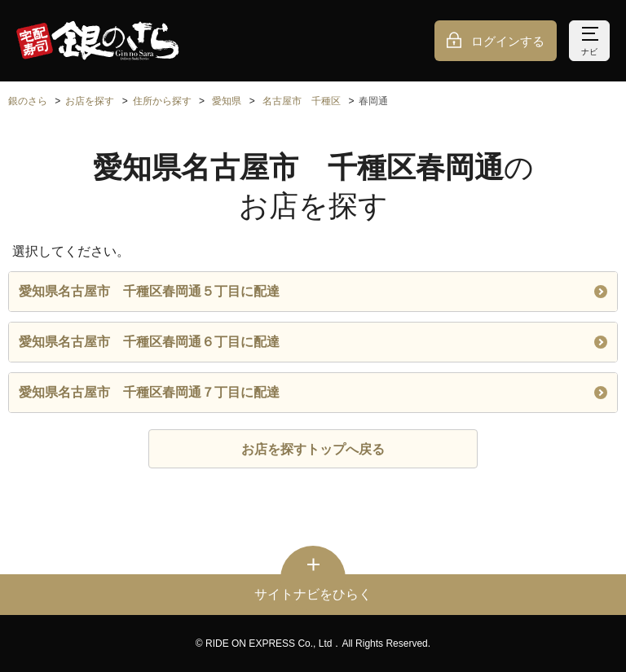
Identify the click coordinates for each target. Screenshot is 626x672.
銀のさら (28, 101)
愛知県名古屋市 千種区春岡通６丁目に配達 (313, 342)
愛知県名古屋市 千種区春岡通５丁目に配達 (313, 291)
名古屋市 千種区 (302, 101)
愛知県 (227, 101)
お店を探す (90, 101)
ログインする (508, 41)
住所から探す (162, 101)
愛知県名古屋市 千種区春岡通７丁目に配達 (313, 392)
